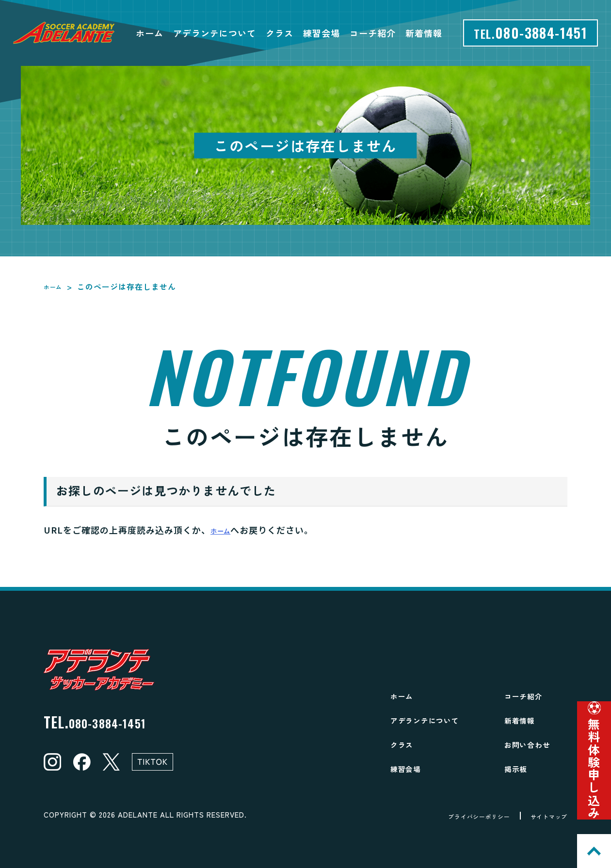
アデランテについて (215, 33)
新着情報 (424, 33)
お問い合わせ (535, 744)
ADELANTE (138, 814)
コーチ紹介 (373, 33)
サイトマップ (543, 816)
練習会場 (322, 33)
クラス (280, 33)
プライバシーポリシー (456, 816)
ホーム (150, 33)
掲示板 (520, 768)
